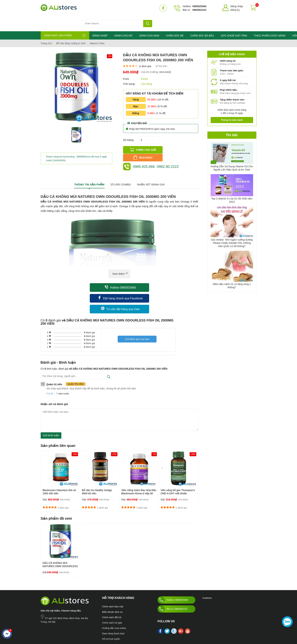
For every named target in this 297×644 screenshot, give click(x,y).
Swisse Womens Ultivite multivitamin (173, 628)
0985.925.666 (144, 144)
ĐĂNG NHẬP (100, 21)
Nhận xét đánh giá (151, 165)
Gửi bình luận (51, 416)
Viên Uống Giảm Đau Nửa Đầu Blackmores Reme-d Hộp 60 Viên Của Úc (139, 474)
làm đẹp (137, 628)
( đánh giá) (145, 51)
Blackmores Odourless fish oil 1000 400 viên (59, 473)
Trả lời (50, 375)
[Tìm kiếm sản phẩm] (119, 8)
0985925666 (199, 6)
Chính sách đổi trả (112, 598)
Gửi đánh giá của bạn (137, 321)
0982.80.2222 (168, 144)
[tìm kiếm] (148, 8)
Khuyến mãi (137, 108)
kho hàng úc (148, 628)
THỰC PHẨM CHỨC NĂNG (271, 21)
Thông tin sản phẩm (89, 165)
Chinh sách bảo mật (113, 587)
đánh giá (89, 313)
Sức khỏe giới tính (92, 628)
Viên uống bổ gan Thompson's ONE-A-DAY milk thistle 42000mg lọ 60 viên (178, 474)
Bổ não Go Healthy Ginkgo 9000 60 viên (97, 473)
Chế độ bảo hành (232, 39)
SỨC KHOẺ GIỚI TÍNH (235, 21)
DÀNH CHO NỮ (124, 21)
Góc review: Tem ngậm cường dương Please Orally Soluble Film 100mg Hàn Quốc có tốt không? (232, 228)
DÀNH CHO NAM (150, 21)
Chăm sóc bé (76, 628)
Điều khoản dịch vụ (112, 593)
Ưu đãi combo (121, 165)
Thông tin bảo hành (232, 105)
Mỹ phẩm (107, 628)
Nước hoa (45, 628)
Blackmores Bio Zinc (122, 628)
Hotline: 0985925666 (173, 581)
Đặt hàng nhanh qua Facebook (120, 279)
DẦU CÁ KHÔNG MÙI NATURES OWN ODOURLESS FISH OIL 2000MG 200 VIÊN (60, 547)
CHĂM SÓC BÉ (176, 21)
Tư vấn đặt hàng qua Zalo (120, 290)
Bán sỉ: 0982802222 (173, 590)
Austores (207, 579)
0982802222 (199, 10)
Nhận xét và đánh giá (54, 385)
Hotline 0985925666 (120, 268)
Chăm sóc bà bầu (60, 628)
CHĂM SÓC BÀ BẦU (203, 21)
